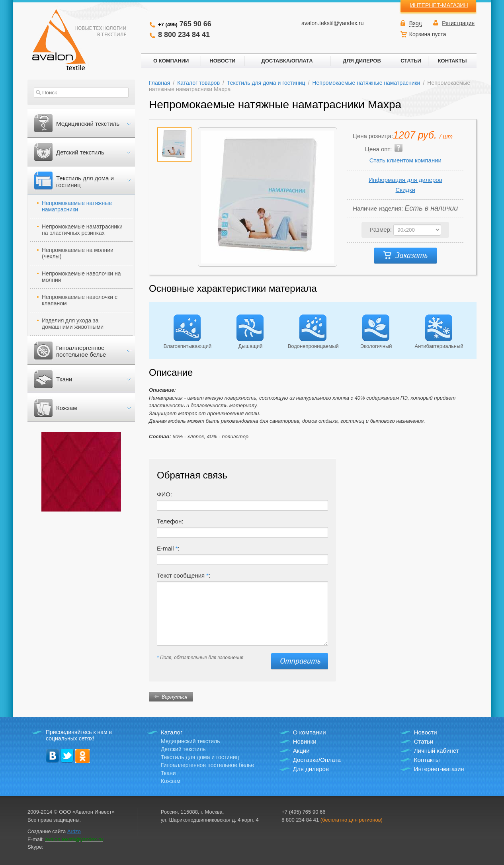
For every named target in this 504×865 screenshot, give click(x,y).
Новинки (305, 741)
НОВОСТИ (222, 61)
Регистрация (458, 23)
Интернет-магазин (439, 769)
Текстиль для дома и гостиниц (85, 182)
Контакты (427, 760)
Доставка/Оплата (317, 760)
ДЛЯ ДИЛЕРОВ (362, 61)
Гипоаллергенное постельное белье (81, 351)
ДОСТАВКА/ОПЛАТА (287, 61)
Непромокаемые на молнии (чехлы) (78, 253)
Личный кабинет (437, 751)
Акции (301, 751)
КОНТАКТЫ (452, 61)
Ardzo (74, 831)
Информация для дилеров (405, 180)
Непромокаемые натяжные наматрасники (77, 206)
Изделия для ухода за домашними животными (73, 324)
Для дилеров (311, 769)
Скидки (405, 190)
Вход (416, 23)
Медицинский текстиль (88, 124)
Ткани (64, 379)
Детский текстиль (80, 152)
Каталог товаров (198, 83)
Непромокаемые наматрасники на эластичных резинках (82, 230)
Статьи (424, 741)
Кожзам (66, 408)
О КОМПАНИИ (171, 61)
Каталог (172, 732)
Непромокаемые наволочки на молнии (81, 277)
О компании (310, 732)
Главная (159, 83)
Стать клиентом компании (405, 160)
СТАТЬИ (411, 61)
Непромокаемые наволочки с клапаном (80, 300)
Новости (426, 732)
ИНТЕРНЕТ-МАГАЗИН (439, 5)
